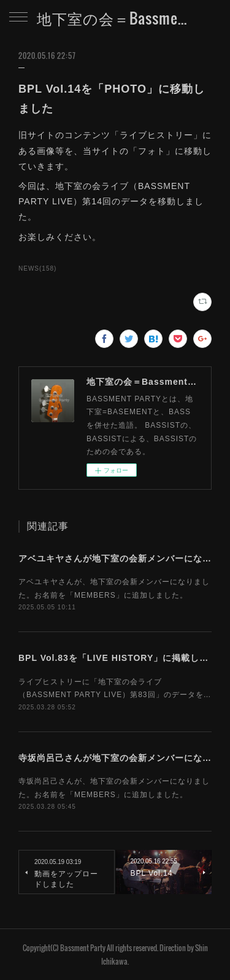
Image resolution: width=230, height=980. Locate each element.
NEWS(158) (37, 268)
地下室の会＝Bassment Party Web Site (115, 18)
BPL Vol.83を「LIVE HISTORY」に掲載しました (123, 658)
